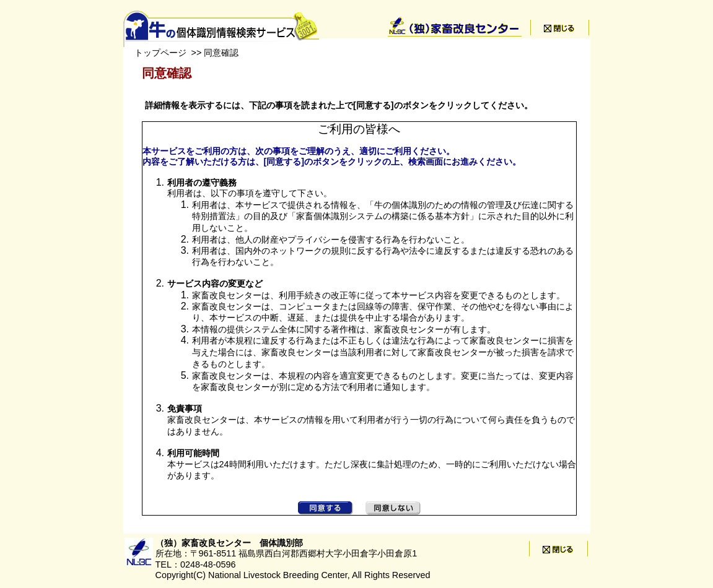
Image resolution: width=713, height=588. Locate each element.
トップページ (160, 53)
